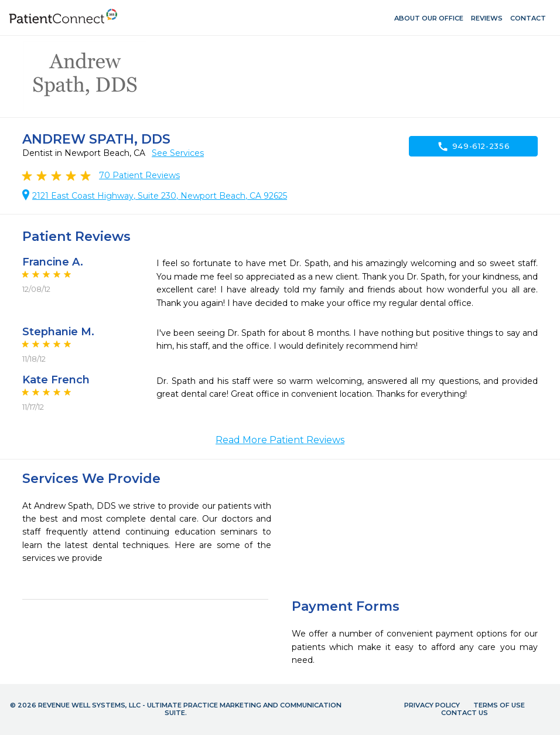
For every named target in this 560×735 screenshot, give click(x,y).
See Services (178, 153)
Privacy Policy (432, 705)
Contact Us (465, 713)
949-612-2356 (474, 147)
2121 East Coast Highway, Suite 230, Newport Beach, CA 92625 (160, 196)
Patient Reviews (139, 175)
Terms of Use (499, 705)
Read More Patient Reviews (280, 440)
